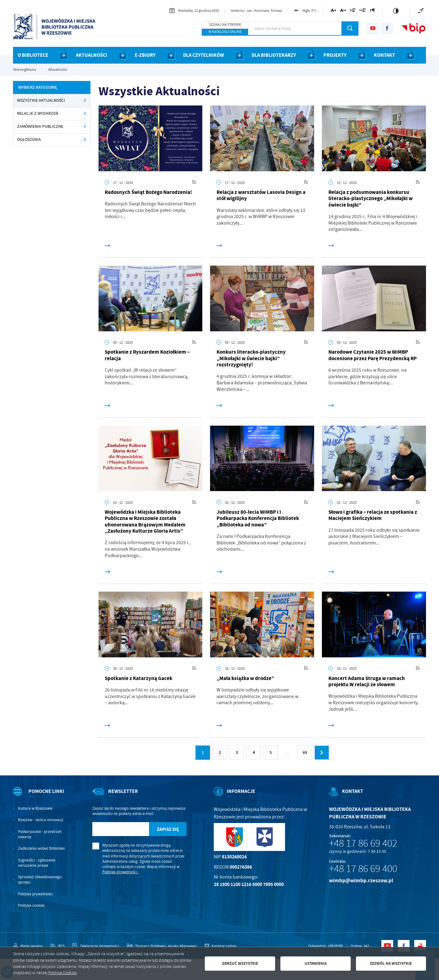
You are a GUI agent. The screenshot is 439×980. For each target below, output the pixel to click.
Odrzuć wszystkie (240, 963)
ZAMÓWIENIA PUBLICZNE (40, 126)
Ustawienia (316, 963)
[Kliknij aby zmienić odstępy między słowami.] (363, 11)
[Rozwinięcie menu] (39, 797)
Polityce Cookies (63, 973)
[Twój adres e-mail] (121, 829)
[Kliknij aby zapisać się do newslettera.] (168, 829)
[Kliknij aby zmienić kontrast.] (396, 11)
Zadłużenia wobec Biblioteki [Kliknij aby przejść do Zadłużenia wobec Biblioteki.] (41, 848)
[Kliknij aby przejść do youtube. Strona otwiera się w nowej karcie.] (373, 29)
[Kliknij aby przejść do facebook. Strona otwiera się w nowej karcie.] (387, 29)
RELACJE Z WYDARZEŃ (38, 113)
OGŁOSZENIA (29, 139)
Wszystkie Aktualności (41, 100)
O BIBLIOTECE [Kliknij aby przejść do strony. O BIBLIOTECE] (33, 55)
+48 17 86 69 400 (363, 869)
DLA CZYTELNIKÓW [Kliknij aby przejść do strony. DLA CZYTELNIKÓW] (204, 55)
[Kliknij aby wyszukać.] (350, 28)
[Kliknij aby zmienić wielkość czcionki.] (334, 11)
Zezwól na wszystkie (391, 963)
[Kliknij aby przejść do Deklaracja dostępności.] (96, 946)
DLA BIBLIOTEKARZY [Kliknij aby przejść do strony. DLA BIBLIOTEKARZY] (274, 55)
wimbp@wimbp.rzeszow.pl (361, 881)
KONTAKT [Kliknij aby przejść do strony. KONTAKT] (384, 55)
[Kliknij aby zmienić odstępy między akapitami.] (372, 11)
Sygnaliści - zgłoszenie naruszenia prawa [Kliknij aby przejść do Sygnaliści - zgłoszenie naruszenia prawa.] (37, 863)
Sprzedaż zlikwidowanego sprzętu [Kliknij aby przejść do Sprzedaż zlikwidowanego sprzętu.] (40, 879)
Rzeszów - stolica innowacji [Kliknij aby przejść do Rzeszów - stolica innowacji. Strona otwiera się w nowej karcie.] (41, 820)
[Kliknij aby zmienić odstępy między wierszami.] (353, 11)
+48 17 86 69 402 (363, 843)
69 (305, 752)
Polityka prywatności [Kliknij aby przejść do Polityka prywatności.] (35, 894)
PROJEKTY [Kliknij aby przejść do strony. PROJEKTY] (335, 55)
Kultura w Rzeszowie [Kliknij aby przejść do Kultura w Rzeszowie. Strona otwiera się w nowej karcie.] (35, 808)
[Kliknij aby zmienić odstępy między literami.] (343, 11)
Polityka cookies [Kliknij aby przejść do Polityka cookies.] (31, 905)
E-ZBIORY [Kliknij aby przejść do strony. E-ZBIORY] (145, 55)
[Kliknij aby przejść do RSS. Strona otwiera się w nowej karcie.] (194, 182)
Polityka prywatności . (121, 872)
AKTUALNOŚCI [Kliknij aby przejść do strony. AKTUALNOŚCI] (92, 55)
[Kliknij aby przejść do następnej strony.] (322, 753)
